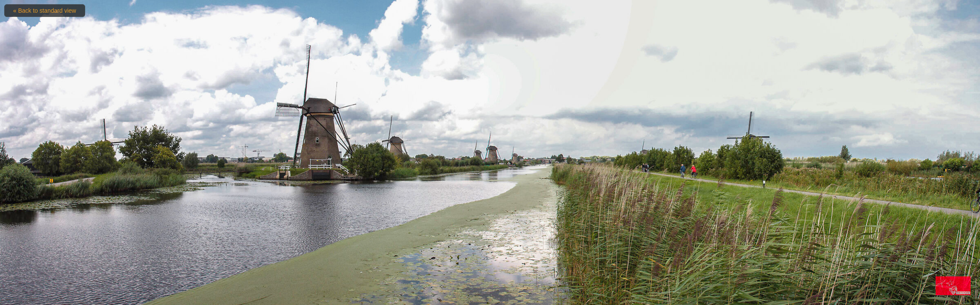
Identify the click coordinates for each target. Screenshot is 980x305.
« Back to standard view (45, 11)
